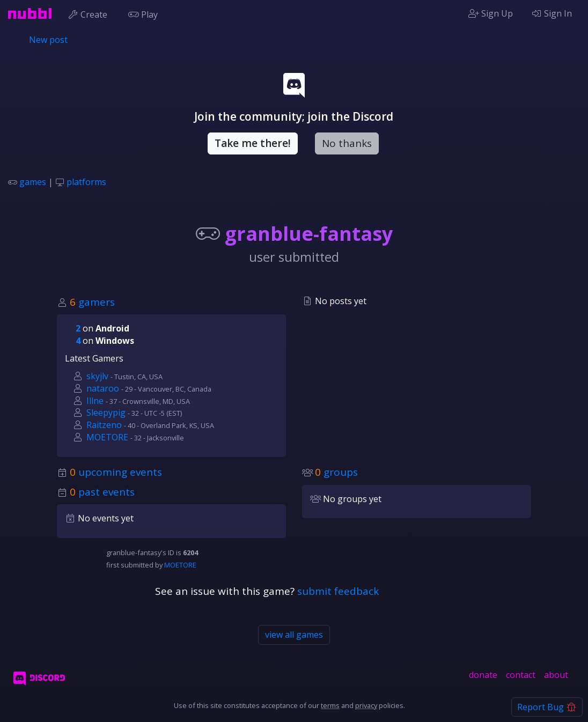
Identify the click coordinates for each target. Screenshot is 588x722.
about (556, 675)
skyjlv (97, 376)
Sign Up (491, 13)
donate (483, 675)
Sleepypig (106, 412)
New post (48, 40)
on (102, 328)
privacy (366, 705)
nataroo (103, 388)
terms (330, 705)
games (33, 182)
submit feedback (338, 591)
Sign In (552, 13)
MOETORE (107, 437)
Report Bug (547, 707)
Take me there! (253, 143)
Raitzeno (104, 425)
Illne (95, 401)
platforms (86, 182)
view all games (294, 635)
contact (521, 675)
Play (145, 13)
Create (90, 13)
